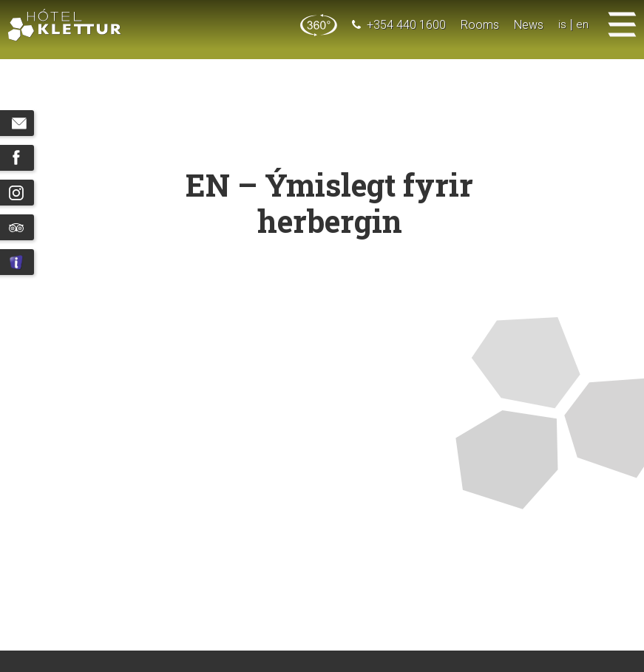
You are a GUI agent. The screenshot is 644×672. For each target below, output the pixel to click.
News (529, 25)
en (582, 25)
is (562, 25)
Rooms (480, 25)
